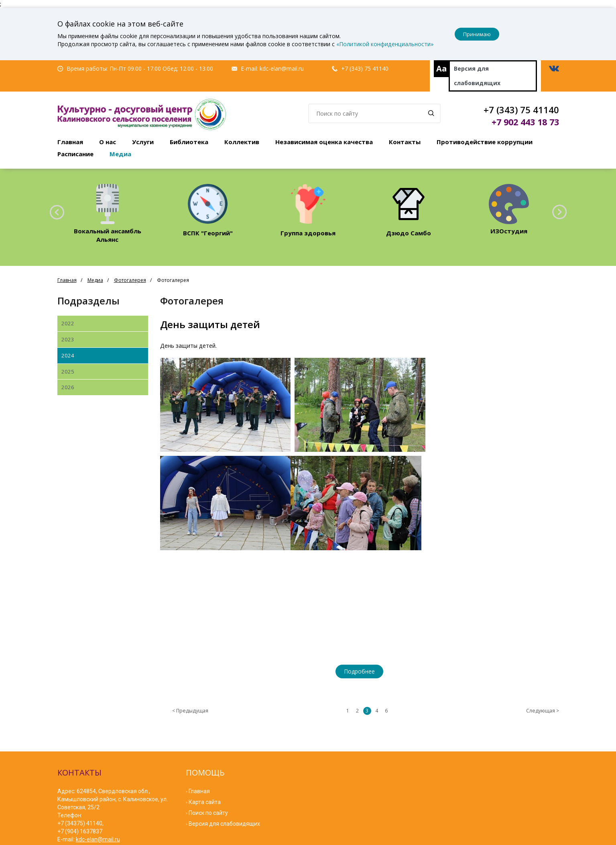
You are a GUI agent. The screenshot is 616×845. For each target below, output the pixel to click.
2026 (68, 387)
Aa (442, 68)
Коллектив (242, 142)
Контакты (405, 142)
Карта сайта (205, 704)
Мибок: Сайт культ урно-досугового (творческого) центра (166, 837)
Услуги (143, 142)
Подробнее (359, 573)
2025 (68, 371)
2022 (68, 323)
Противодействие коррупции (485, 142)
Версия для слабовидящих (477, 76)
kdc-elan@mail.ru (282, 68)
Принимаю (477, 34)
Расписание (75, 154)
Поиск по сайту (208, 715)
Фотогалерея (130, 280)
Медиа (120, 154)
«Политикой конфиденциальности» (385, 44)
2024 (68, 355)
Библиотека (189, 142)
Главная (70, 142)
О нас (108, 142)
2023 (68, 339)
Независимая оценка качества (324, 142)
